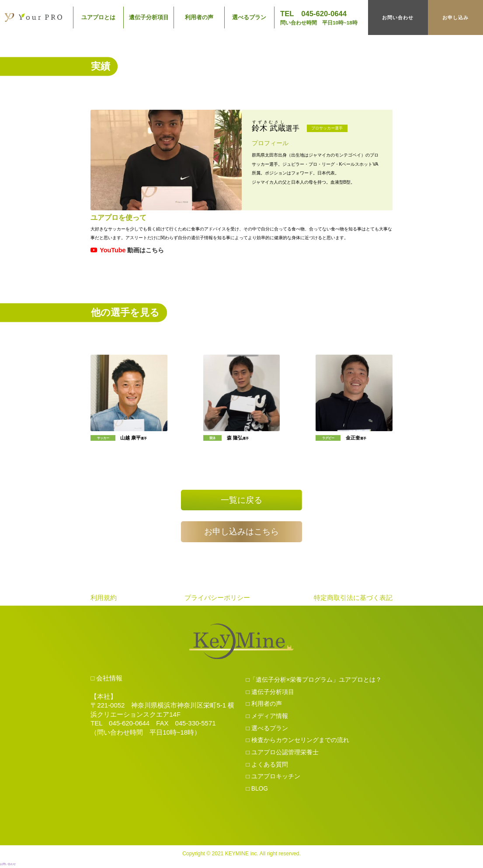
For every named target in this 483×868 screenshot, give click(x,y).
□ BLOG (257, 790)
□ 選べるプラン (267, 729)
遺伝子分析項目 (149, 17)
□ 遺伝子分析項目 (270, 693)
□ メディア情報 (267, 718)
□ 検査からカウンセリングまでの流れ (298, 742)
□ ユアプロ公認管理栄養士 (282, 753)
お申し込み (455, 17)
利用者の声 (199, 17)
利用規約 (104, 599)
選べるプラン (249, 17)
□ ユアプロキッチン (273, 778)
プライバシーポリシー (217, 599)
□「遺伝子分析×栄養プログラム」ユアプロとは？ (314, 681)
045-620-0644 (129, 725)
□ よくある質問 (267, 766)
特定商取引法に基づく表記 (353, 599)
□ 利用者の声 (264, 705)
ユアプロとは (98, 17)
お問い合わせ (398, 17)
